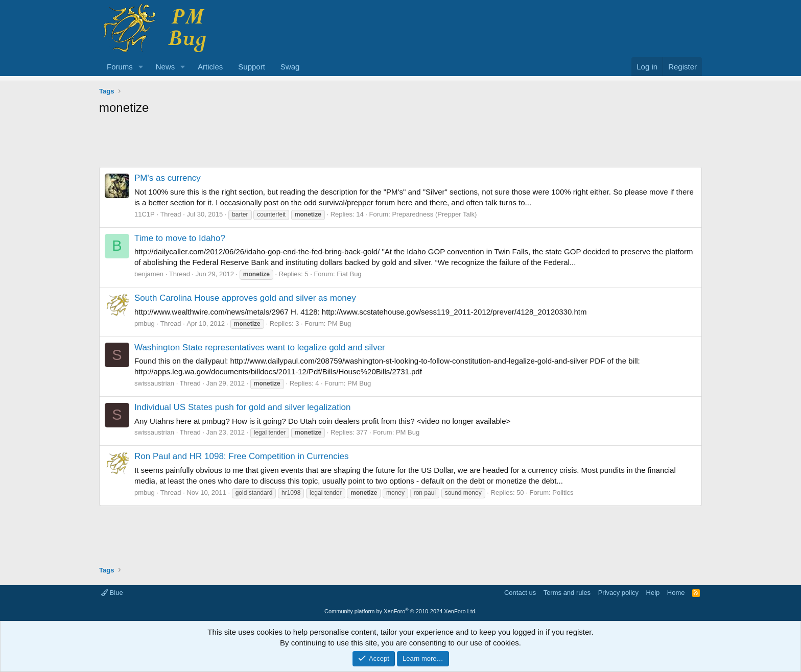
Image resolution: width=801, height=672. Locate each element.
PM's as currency (168, 178)
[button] (141, 67)
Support (252, 67)
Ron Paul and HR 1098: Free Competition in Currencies (242, 456)
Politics (563, 493)
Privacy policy (618, 593)
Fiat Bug (349, 274)
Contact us (520, 593)
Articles (210, 67)
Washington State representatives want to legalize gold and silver (260, 347)
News (166, 67)
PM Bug (339, 323)
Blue (112, 593)
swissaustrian (154, 383)
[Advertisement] (400, 144)
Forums (120, 67)
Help (653, 593)
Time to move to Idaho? (180, 238)
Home (676, 593)
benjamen (149, 274)
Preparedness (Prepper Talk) (434, 214)
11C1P (145, 214)
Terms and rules (567, 593)
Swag (290, 67)
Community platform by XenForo (400, 611)
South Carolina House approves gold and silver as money (245, 298)
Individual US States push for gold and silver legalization (242, 407)
